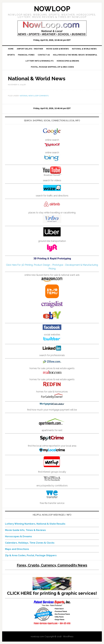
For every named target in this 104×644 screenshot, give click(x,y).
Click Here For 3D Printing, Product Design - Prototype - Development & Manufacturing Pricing (52, 264)
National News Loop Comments (34, 96)
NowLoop (52, 9)
